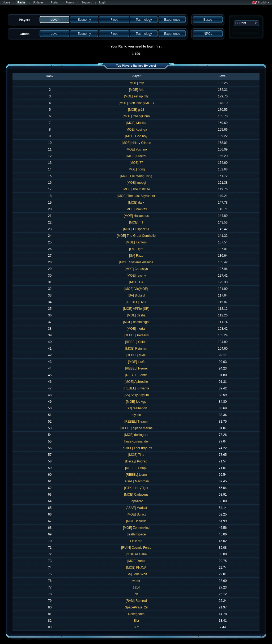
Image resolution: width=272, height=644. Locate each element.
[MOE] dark (136, 203)
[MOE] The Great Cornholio (136, 236)
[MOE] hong (136, 169)
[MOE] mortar (136, 329)
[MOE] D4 (136, 282)
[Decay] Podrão (136, 461)
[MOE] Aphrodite (136, 382)
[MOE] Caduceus (136, 495)
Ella (136, 621)
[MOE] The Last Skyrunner (136, 196)
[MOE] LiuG (136, 362)
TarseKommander (136, 441)
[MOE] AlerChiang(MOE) (136, 103)
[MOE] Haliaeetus (136, 216)
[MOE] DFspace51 (136, 229)
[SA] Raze (136, 256)
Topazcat (136, 501)
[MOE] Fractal (136, 156)
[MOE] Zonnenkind (136, 528)
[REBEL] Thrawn (136, 422)
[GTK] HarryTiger (136, 488)
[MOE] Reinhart (136, 349)
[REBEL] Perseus (136, 335)
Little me (136, 541)
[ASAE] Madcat (136, 508)
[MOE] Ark (136, 90)
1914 (136, 587)
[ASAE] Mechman (136, 481)
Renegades (136, 614)
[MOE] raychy (136, 276)
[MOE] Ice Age (136, 402)
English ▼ (261, 3)
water (136, 581)
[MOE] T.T (136, 222)
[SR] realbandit (136, 408)
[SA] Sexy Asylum (136, 395)
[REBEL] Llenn (136, 475)
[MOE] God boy (136, 136)
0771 (136, 627)
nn (136, 594)
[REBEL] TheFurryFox (136, 448)
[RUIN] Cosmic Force (136, 548)
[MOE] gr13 (136, 110)
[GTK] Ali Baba (136, 554)
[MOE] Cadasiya (136, 269)
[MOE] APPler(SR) (136, 309)
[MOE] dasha (136, 315)
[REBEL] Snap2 (136, 468)
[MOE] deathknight (136, 322)
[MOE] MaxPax (136, 209)
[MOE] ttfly (136, 83)
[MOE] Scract (136, 514)
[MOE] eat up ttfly (136, 96)
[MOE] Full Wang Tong (136, 176)
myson (136, 415)
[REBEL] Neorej (136, 368)
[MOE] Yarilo (136, 561)
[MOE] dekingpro (136, 435)
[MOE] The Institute (136, 189)
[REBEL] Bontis (136, 375)
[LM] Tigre (136, 249)
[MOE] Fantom (136, 242)
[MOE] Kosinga (136, 130)
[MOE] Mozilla (136, 123)
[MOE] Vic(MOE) (136, 289)
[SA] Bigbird (136, 295)
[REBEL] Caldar (136, 342)
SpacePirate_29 (136, 607)
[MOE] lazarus (136, 521)
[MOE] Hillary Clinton (136, 143)
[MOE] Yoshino (136, 149)
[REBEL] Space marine (136, 428)
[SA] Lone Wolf (136, 574)
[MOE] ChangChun (136, 116)
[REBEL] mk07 (136, 355)
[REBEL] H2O (136, 302)
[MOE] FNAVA (136, 568)
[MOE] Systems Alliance (136, 262)
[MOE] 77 (136, 163)
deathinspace (136, 534)
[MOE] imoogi (136, 183)
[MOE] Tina (136, 455)
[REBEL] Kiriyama (136, 388)
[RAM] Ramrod (136, 601)
